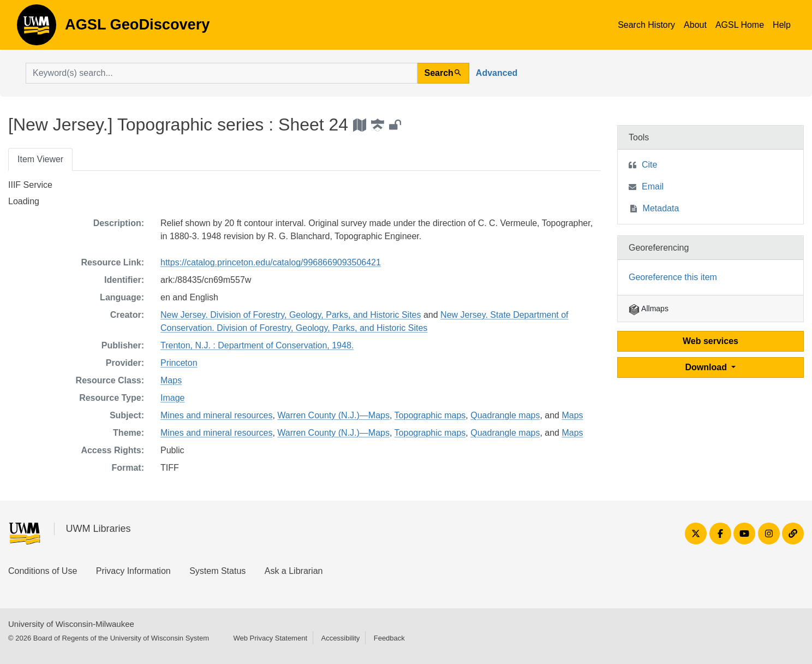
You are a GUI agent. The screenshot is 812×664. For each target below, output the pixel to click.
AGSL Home (740, 25)
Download (707, 367)
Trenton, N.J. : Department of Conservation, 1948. (257, 345)
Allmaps (649, 309)
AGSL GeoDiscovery (37, 28)
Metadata (661, 208)
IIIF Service (30, 185)
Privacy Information (133, 571)
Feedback (389, 638)
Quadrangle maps (505, 415)
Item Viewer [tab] (40, 159)
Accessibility (340, 638)
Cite (649, 165)
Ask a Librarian (294, 571)
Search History (646, 25)
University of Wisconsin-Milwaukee (71, 624)
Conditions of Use (43, 571)
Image (172, 398)
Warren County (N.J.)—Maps (333, 415)
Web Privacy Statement (270, 638)
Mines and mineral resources (216, 415)
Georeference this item (673, 277)
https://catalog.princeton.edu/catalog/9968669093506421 (271, 262)
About (695, 25)
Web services (710, 341)
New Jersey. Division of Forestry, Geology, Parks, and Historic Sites (291, 315)
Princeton (179, 363)
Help (782, 25)
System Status (217, 571)
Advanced (497, 73)
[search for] (222, 73)
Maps (171, 380)
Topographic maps (430, 415)
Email (653, 186)
